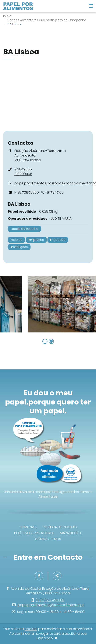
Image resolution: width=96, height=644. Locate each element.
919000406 (23, 174)
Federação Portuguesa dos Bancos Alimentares (63, 494)
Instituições (19, 247)
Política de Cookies (60, 527)
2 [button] (51, 341)
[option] (48, 304)
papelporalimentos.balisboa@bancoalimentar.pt (55, 183)
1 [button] (45, 341)
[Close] (56, 638)
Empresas (36, 240)
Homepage (28, 527)
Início (7, 16)
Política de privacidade (34, 533)
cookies (31, 629)
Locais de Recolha (24, 229)
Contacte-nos (48, 539)
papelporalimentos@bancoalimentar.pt (51, 605)
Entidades (58, 240)
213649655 (23, 169)
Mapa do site (71, 533)
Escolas (16, 240)
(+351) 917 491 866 (50, 600)
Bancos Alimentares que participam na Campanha (47, 20)
